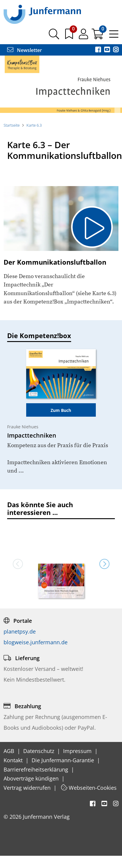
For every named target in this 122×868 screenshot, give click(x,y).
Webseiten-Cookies (89, 788)
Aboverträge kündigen (32, 778)
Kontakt (14, 760)
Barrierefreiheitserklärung (37, 769)
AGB (10, 751)
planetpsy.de (20, 631)
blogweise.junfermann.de (36, 642)
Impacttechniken (32, 435)
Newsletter (25, 50)
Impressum (78, 751)
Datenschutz (39, 751)
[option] (61, 84)
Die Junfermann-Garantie (64, 760)
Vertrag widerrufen (28, 788)
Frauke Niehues (23, 427)
